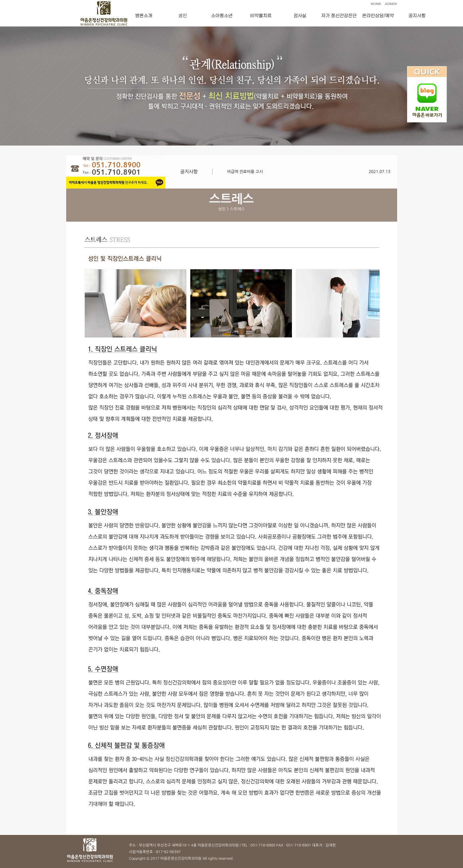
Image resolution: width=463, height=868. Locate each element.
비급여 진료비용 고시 (245, 172)
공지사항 (417, 15)
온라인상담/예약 (378, 15)
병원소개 (144, 15)
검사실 (300, 15)
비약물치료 (261, 15)
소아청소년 (222, 15)
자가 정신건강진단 (339, 15)
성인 (183, 15)
